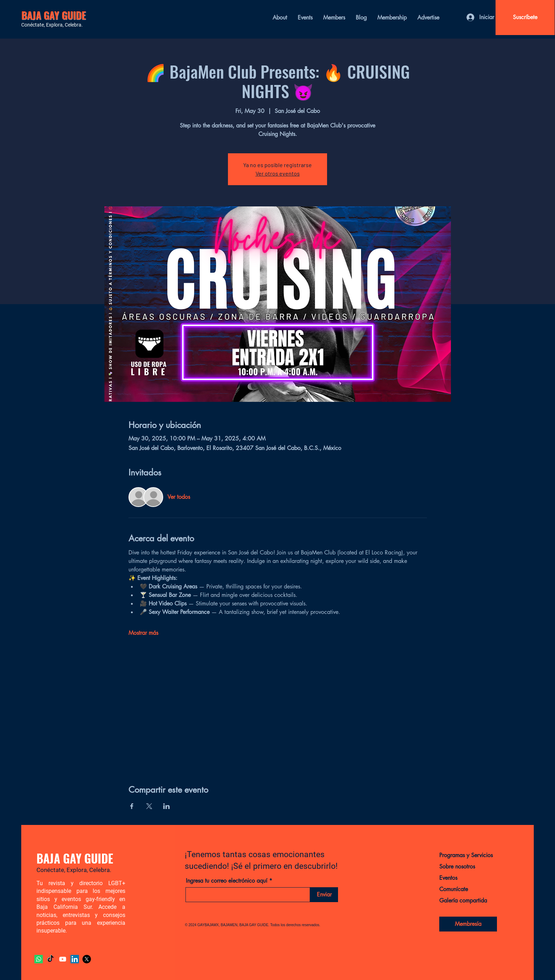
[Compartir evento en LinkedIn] (167, 806)
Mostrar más (143, 633)
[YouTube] (63, 959)
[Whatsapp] (39, 959)
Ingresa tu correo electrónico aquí (227, 881)
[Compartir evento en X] (149, 806)
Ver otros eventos (278, 173)
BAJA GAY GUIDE (54, 15)
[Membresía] (468, 924)
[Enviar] (324, 895)
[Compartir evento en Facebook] (132, 806)
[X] (87, 959)
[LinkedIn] (75, 959)
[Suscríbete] (525, 18)
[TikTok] (51, 959)
